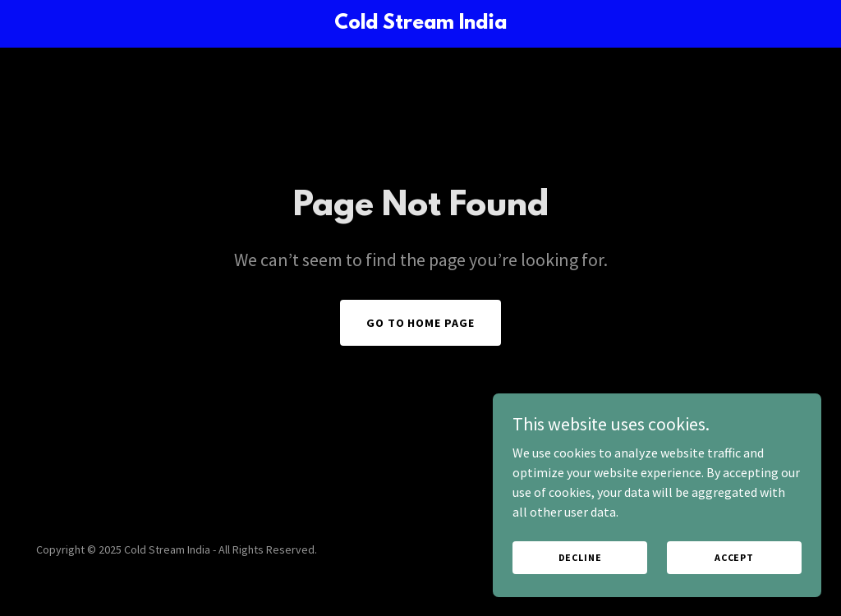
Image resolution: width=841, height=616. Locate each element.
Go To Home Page (421, 323)
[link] (420, 24)
